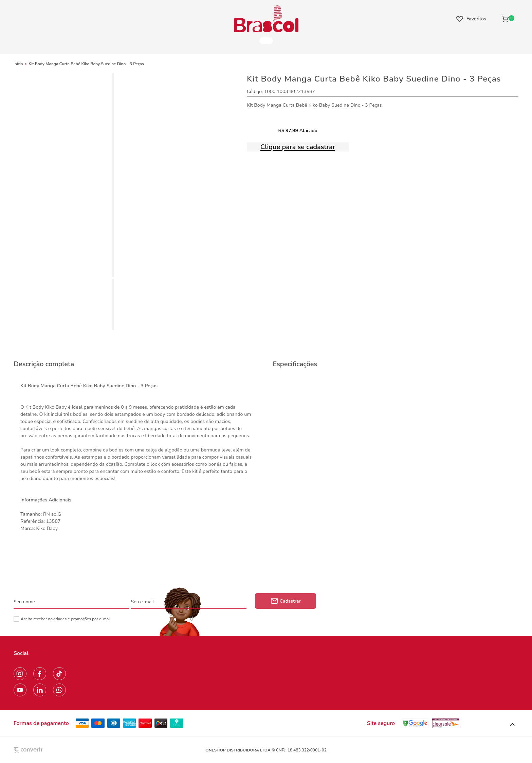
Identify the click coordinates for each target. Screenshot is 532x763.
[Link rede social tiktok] (59, 674)
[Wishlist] (471, 19)
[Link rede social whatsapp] (59, 690)
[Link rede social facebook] (40, 674)
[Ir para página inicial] (18, 64)
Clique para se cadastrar (298, 147)
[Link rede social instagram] (20, 674)
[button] (512, 725)
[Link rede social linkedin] (40, 690)
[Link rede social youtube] (20, 690)
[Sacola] (508, 19)
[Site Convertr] (44, 750)
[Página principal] (266, 19)
